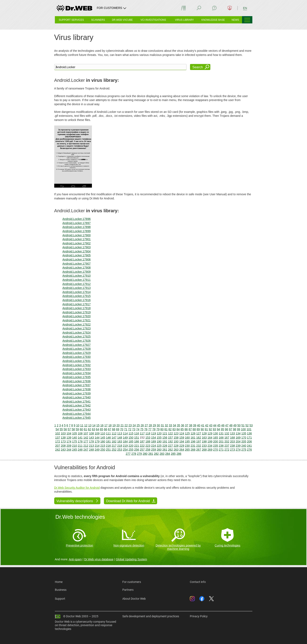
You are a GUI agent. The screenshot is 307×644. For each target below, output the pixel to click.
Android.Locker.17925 (77, 336)
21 (122, 425)
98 (235, 429)
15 (98, 425)
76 (146, 429)
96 (226, 429)
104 (69, 433)
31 (163, 425)
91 (206, 429)
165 (216, 438)
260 (159, 450)
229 (182, 446)
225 (159, 446)
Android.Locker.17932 (77, 365)
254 (125, 450)
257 (142, 450)
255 (131, 450)
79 (158, 429)
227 (170, 446)
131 (221, 433)
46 (223, 425)
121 (165, 433)
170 (244, 438)
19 (114, 425)
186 (137, 441)
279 (139, 454)
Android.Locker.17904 (77, 251)
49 (235, 425)
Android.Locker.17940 (77, 397)
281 (151, 454)
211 (80, 446)
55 (61, 429)
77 (150, 429)
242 (58, 450)
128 (204, 433)
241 (249, 446)
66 (106, 429)
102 (58, 433)
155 (159, 438)
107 (86, 433)
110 (103, 433)
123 (176, 433)
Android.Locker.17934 (77, 373)
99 (239, 429)
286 (179, 454)
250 (103, 450)
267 (199, 450)
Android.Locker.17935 (77, 377)
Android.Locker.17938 (77, 389)
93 (214, 429)
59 (77, 429)
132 (227, 433)
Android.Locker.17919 (77, 312)
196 (193, 441)
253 (120, 450)
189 (153, 441)
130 (216, 433)
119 (153, 433)
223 (148, 446)
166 (221, 438)
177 (86, 441)
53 (251, 425)
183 (120, 441)
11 (82, 425)
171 (249, 438)
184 (125, 441)
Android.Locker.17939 (77, 393)
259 (153, 450)
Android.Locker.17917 (77, 304)
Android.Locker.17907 (77, 264)
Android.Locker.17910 (77, 276)
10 (78, 425)
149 (125, 438)
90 (202, 429)
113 (120, 433)
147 (114, 438)
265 (187, 450)
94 (218, 429)
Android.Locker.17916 (77, 300)
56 (65, 429)
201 (221, 441)
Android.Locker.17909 (77, 272)
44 (215, 425)
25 (138, 425)
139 (69, 438)
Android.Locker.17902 (77, 243)
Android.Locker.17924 (77, 333)
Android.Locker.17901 (77, 239)
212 (86, 446)
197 (199, 441)
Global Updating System (131, 559)
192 (170, 441)
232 (199, 446)
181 (108, 441)
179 (97, 441)
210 (74, 446)
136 (249, 433)
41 (203, 425)
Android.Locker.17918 (77, 308)
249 (97, 450)
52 (247, 425)
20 (118, 425)
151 (137, 438)
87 (190, 429)
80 (162, 429)
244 (69, 450)
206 (249, 441)
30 (158, 425)
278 (134, 454)
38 (191, 425)
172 (58, 441)
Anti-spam (75, 559)
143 (91, 438)
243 (63, 450)
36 (183, 425)
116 (137, 433)
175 (74, 441)
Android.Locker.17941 (77, 402)
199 (210, 441)
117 (142, 433)
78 (154, 429)
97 (231, 429)
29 (154, 425)
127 (199, 433)
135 (244, 433)
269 (210, 450)
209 (69, 446)
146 (108, 438)
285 (173, 454)
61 (85, 429)
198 (204, 441)
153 (148, 438)
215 (103, 446)
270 (216, 450)
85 (182, 429)
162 (199, 438)
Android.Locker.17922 (77, 324)
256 (137, 450)
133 (232, 433)
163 (204, 438)
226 (165, 446)
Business (61, 590)
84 (178, 429)
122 (170, 433)
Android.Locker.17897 (77, 223)
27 (146, 425)
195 (187, 441)
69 (118, 429)
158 (176, 438)
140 (74, 438)
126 (193, 433)
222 (142, 446)
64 (98, 429)
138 (63, 438)
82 (170, 429)
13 (90, 425)
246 (80, 450)
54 (57, 429)
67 (110, 429)
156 (165, 438)
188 (148, 441)
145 (103, 438)
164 (210, 438)
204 (238, 441)
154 (153, 438)
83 (174, 429)
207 (58, 446)
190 (159, 441)
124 (182, 433)
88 (194, 429)
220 (131, 446)
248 (91, 450)
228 (176, 446)
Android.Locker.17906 (77, 259)
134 (238, 433)
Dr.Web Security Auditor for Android (77, 488)
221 (137, 446)
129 (210, 433)
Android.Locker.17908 (77, 268)
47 (227, 425)
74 (138, 429)
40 (199, 425)
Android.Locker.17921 (77, 320)
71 (126, 429)
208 (63, 446)
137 (58, 438)
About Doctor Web (134, 599)
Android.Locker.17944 (77, 414)
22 (126, 425)
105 (74, 433)
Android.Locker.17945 (77, 418)
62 (89, 429)
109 (97, 433)
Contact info (198, 582)
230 (187, 446)
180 (103, 441)
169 (238, 438)
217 (114, 446)
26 (142, 425)
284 (168, 454)
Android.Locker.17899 (77, 231)
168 (232, 438)
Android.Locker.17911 (77, 280)
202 (227, 441)
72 (130, 429)
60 (81, 429)
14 (94, 425)
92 (210, 429)
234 (210, 446)
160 (187, 438)
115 (131, 433)
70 (122, 429)
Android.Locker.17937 (77, 385)
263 (176, 450)
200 (216, 441)
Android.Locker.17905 (77, 255)
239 (238, 446)
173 (63, 441)
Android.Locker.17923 (77, 328)
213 (91, 446)
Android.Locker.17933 (77, 369)
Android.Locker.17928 (77, 349)
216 (108, 446)
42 (207, 425)
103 (63, 433)
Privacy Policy (199, 616)
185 (131, 441)
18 (110, 425)
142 (86, 438)
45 (219, 425)
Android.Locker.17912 (77, 284)
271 (221, 450)
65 (102, 429)
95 (223, 429)
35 (178, 425)
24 (134, 425)
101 (249, 429)
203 (232, 441)
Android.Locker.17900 (77, 235)
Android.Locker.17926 (77, 341)
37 (187, 425)
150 (131, 438)
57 (69, 429)
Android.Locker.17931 (77, 361)
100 (243, 429)
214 (97, 446)
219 (125, 446)
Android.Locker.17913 (77, 288)
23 (130, 425)
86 (186, 429)
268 (204, 450)
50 (239, 425)
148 (120, 438)
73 (134, 429)
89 (198, 429)
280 (145, 454)
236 (221, 446)
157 (170, 438)
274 (238, 450)
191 (165, 441)
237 (227, 446)
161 (193, 438)
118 (148, 433)
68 (114, 429)
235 (216, 446)
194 (182, 441)
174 (69, 441)
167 (227, 438)
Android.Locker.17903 (77, 247)
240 (244, 446)
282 (156, 454)
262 (170, 450)
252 (114, 450)
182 (114, 441)
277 (128, 454)
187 (142, 441)
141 (80, 438)
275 (244, 450)
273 (232, 450)
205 (244, 441)
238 (232, 446)
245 (74, 450)
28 (150, 425)
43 (211, 425)
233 (204, 446)
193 (176, 441)
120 (159, 433)
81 (166, 429)
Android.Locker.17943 (77, 410)
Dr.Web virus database (99, 559)
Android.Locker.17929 (77, 353)
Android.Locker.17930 (77, 357)
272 (227, 450)
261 (165, 450)
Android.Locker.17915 (77, 296)
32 (166, 425)
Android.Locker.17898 (77, 227)
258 (148, 450)
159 (182, 438)
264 (182, 450)
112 (114, 433)
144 (97, 438)
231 (193, 446)
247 (86, 450)
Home (59, 582)
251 (108, 450)
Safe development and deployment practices (151, 616)
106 (80, 433)
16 (102, 425)
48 (231, 425)
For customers (132, 582)
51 (243, 425)
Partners (128, 590)
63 (94, 429)
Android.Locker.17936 (77, 381)
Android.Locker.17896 (77, 219)
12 (86, 425)
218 (120, 446)
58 (73, 429)
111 (108, 433)
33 (171, 425)
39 (195, 425)
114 (125, 433)
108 (91, 433)
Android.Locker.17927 (77, 345)
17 (106, 425)
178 (91, 441)
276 (249, 450)
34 (175, 425)
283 (162, 454)
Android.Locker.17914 (77, 292)
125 (187, 433)
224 (153, 446)
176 (80, 441)
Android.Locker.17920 (77, 316)
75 (142, 429)
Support (60, 599)
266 (193, 450)
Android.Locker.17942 (77, 405)
